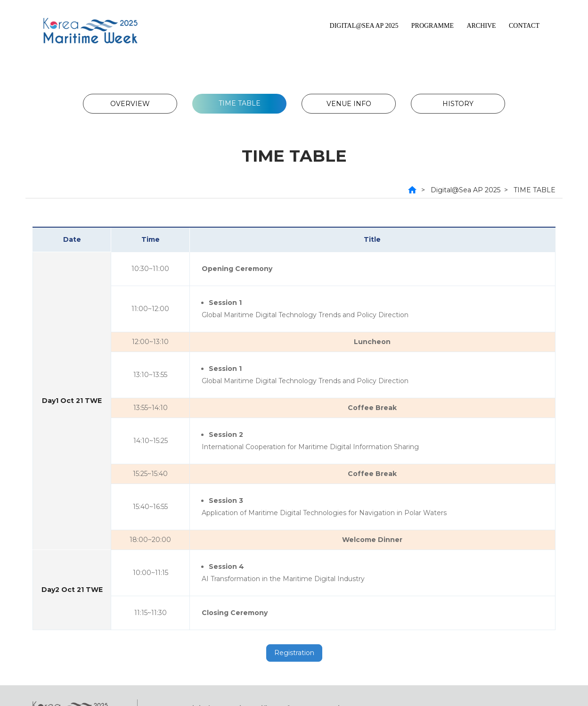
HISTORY (458, 104)
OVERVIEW (130, 104)
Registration (294, 653)
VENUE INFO (349, 104)
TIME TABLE (240, 103)
